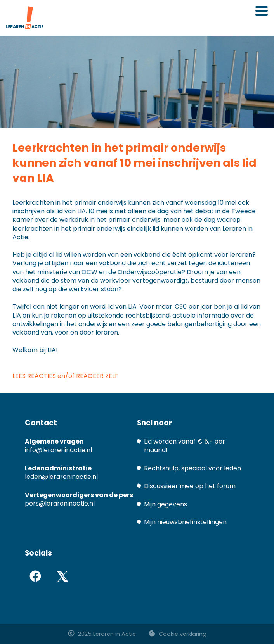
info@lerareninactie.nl (58, 450)
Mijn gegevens (166, 504)
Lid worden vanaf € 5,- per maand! (185, 446)
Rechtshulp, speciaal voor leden (192, 468)
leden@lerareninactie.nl (61, 477)
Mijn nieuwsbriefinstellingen (185, 522)
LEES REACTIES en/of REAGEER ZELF (66, 376)
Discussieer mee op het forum (190, 486)
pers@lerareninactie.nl (60, 503)
